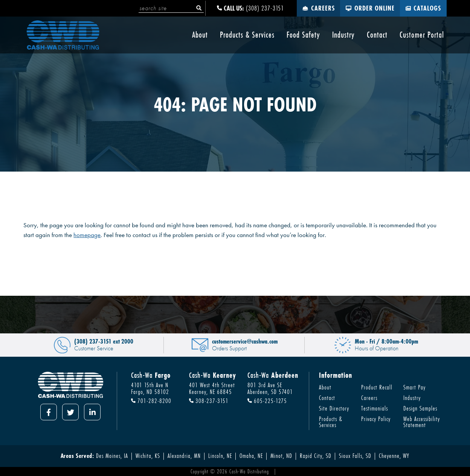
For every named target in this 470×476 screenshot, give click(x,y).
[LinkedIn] (92, 412)
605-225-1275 (267, 401)
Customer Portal (422, 35)
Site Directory (334, 408)
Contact (377, 35)
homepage (87, 235)
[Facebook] (49, 412)
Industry (343, 35)
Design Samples (420, 408)
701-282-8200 (151, 401)
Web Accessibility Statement (422, 422)
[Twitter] (70, 412)
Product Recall (377, 387)
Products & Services (247, 35)
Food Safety (303, 35)
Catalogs (423, 8)
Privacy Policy (376, 419)
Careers (319, 8)
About (200, 35)
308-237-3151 (209, 401)
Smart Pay (414, 387)
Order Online (370, 8)
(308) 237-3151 (250, 8)
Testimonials (375, 408)
